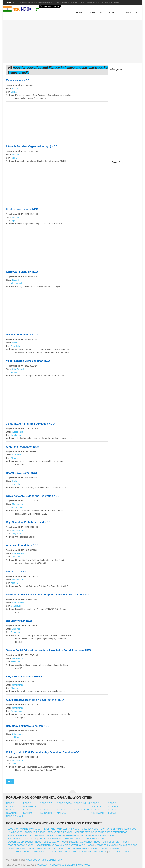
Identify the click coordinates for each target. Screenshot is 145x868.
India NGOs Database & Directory (44, 860)
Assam (15, 89)
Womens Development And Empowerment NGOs (101, 832)
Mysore (14, 458)
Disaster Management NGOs (85, 842)
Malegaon (15, 662)
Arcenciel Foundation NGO (22, 545)
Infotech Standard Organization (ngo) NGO (32, 146)
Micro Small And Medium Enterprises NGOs (83, 852)
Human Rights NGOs (103, 835)
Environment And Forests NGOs (118, 829)
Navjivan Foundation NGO (22, 335)
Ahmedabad (16, 283)
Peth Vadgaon (17, 507)
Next (10, 781)
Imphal (14, 158)
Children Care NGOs (19, 852)
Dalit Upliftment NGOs (115, 842)
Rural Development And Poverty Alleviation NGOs (36, 835)
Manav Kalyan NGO (18, 80)
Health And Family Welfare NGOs (61, 829)
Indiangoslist (116, 69)
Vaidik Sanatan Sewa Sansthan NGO (28, 361)
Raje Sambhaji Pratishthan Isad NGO (28, 522)
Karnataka (17, 455)
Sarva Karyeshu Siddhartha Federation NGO (33, 496)
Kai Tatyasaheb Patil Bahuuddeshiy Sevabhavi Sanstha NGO (43, 752)
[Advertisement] (74, 40)
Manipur (16, 155)
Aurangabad (16, 711)
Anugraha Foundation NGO (22, 447)
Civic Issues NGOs (109, 848)
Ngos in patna (65, 803)
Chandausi (16, 606)
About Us (96, 13)
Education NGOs (128, 845)
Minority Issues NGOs (45, 852)
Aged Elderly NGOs (106, 845)
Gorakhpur (16, 557)
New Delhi (16, 346)
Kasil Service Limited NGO (22, 209)
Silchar (14, 92)
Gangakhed (16, 534)
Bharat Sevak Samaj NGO (21, 473)
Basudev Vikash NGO (19, 621)
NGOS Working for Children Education (100, 2)
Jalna (13, 764)
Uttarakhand (18, 734)
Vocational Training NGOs (22, 839)
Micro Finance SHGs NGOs (90, 839)
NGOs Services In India (67, 2)
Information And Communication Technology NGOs (64, 845)
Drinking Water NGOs (78, 835)
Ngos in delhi (48, 803)
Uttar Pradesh (18, 369)
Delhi (14, 343)
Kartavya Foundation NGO (22, 272)
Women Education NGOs (21, 848)
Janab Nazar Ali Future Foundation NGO (30, 424)
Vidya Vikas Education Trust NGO (26, 677)
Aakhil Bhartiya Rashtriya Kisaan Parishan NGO (35, 700)
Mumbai (15, 583)
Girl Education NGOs (55, 842)
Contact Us (130, 13)
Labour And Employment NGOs (24, 842)
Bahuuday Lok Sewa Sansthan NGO (28, 726)
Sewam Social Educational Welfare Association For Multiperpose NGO (48, 650)
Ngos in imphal (82, 803)
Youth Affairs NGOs (120, 852)
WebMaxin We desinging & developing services (65, 865)
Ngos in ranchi (15, 816)
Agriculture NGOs (35, 832)
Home (79, 13)
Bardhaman (16, 435)
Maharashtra (18, 504)
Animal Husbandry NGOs (50, 848)
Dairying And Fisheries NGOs (81, 848)
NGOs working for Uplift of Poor (36, 2)
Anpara (14, 372)
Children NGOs (90, 829)
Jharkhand (17, 629)
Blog (112, 13)
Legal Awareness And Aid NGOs (56, 839)
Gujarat (15, 280)
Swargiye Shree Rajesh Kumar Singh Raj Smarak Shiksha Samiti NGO (48, 595)
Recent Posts (118, 162)
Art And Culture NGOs (60, 832)
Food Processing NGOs (21, 845)
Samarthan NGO (16, 572)
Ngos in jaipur (82, 810)
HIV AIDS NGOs (15, 832)
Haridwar (15, 737)
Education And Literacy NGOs (24, 829)
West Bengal (18, 432)
